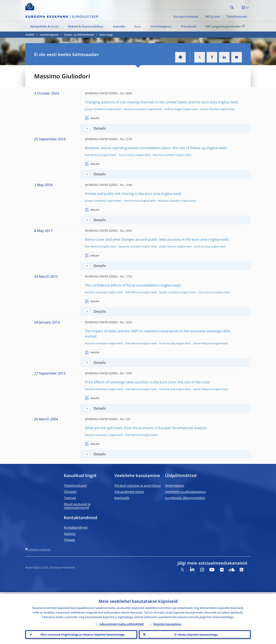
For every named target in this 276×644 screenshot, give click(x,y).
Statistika (119, 26)
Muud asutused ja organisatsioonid (77, 506)
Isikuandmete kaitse (129, 492)
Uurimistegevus (161, 26)
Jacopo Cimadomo (95, 109)
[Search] (211, 7)
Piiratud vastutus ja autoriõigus (138, 486)
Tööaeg (69, 540)
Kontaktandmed (76, 527)
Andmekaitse (175, 486)
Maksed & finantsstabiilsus (86, 26)
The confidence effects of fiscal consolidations (122, 285)
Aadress (70, 534)
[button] (238, 8)
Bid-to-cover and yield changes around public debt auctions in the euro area (146, 239)
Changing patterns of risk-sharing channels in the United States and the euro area (151, 102)
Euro (138, 26)
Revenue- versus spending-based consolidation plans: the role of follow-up (145, 148)
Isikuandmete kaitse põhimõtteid (122, 622)
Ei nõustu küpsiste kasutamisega (195, 634)
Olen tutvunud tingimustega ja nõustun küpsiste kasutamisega (81, 634)
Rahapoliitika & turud (44, 26)
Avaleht (30, 35)
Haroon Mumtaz (210, 109)
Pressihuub (189, 26)
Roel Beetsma (93, 155)
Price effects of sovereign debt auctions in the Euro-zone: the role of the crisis (147, 382)
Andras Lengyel (173, 109)
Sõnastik (70, 492)
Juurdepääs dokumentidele (185, 498)
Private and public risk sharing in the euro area (123, 194)
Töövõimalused (237, 17)
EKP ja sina (213, 17)
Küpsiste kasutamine (167, 622)
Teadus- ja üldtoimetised (79, 35)
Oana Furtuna (127, 155)
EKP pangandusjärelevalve (226, 26)
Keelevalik (122, 498)
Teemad (70, 498)
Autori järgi (106, 35)
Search (232, 7)
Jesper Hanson (168, 246)
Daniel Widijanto (203, 343)
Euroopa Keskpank (186, 17)
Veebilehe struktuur (40, 549)
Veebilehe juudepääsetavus (185, 492)
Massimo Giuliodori (135, 109)
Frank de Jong (202, 246)
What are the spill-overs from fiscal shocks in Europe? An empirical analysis (146, 428)
